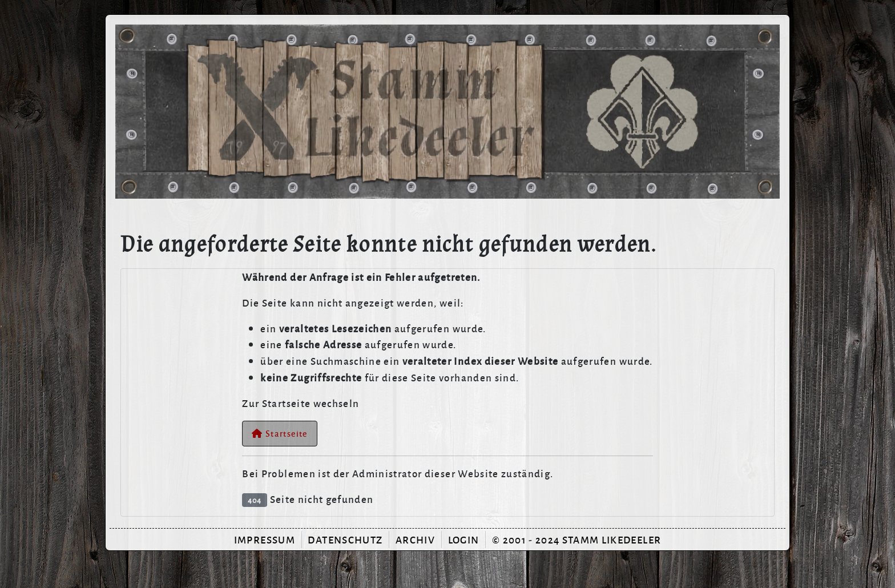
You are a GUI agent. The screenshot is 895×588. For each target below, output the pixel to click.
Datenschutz (345, 539)
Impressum (265, 539)
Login (464, 539)
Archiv (415, 539)
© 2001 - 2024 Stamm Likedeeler (576, 539)
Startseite (279, 433)
